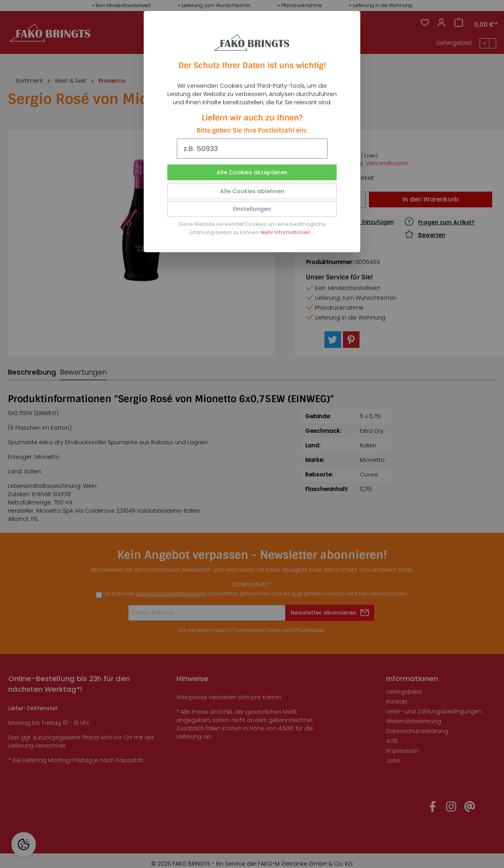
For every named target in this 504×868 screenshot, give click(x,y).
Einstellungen (252, 209)
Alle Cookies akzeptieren (252, 172)
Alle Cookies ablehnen (252, 191)
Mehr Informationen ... (287, 232)
